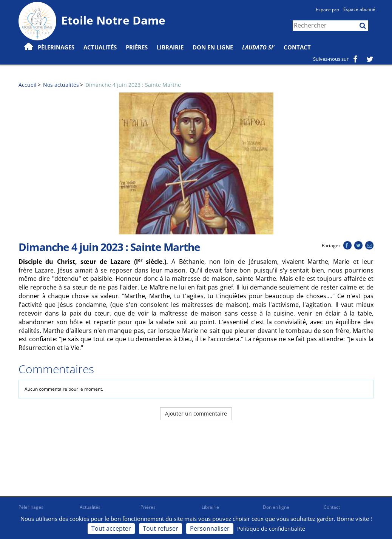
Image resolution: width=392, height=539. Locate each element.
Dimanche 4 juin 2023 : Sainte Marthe (133, 85)
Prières (137, 47)
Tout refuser (161, 528)
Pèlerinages (31, 507)
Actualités (90, 507)
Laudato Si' (258, 47)
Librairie (170, 47)
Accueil (28, 85)
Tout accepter (111, 528)
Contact (297, 47)
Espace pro (327, 10)
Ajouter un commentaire (196, 413)
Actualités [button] (100, 47)
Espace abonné (359, 9)
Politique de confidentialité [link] (271, 529)
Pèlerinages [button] (56, 47)
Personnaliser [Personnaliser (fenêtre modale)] (210, 528)
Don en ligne (213, 47)
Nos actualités (61, 85)
